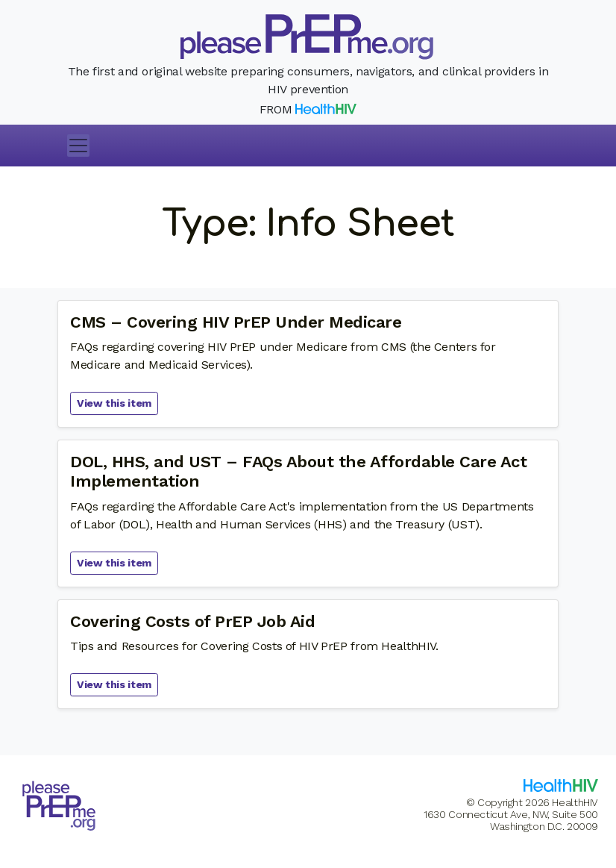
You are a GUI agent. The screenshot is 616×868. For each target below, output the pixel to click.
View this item (114, 403)
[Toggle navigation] (78, 146)
